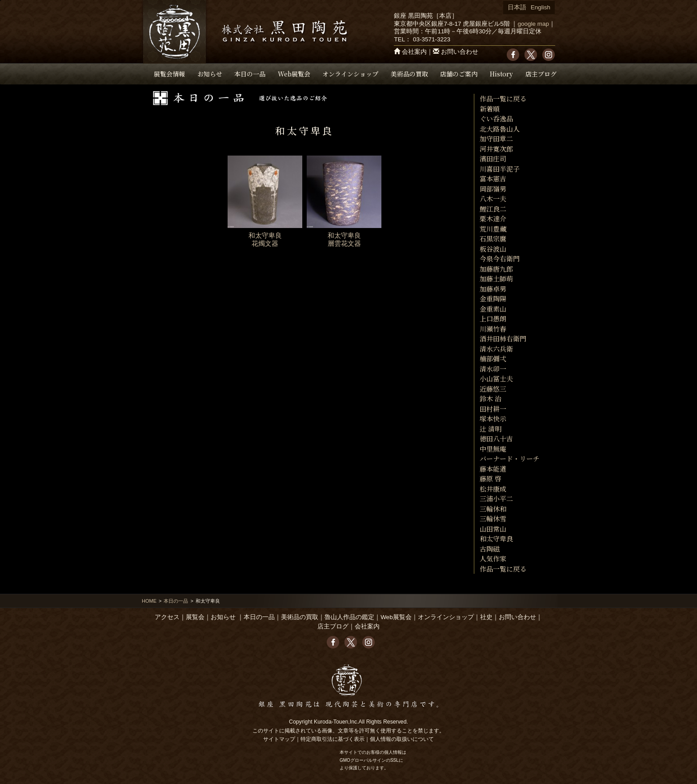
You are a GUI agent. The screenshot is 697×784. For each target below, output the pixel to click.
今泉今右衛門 (500, 258)
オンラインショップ (350, 74)
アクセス (167, 617)
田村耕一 (493, 409)
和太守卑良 (496, 538)
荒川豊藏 (493, 229)
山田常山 (493, 529)
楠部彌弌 (493, 358)
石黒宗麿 (493, 238)
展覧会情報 (169, 74)
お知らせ (210, 74)
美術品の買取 (409, 74)
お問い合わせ (460, 52)
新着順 (490, 109)
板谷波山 (493, 249)
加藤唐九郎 (496, 269)
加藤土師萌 (496, 278)
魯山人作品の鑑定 (349, 617)
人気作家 (493, 558)
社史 (486, 617)
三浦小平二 (496, 498)
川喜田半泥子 (500, 169)
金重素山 (493, 309)
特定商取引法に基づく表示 (332, 739)
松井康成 (493, 489)
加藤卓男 (493, 289)
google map (533, 24)
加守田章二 (496, 138)
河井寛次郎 (496, 149)
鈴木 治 (491, 398)
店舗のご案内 (459, 74)
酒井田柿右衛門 (503, 338)
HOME (149, 601)
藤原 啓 (491, 478)
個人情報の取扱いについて (402, 739)
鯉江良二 (493, 209)
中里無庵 (493, 449)
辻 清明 (491, 429)
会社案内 (414, 52)
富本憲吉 (493, 178)
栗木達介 (493, 218)
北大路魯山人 (500, 129)
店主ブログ (541, 74)
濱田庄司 (493, 158)
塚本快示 (493, 418)
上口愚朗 (493, 318)
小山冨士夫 (496, 378)
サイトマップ (279, 739)
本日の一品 (250, 74)
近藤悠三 (493, 389)
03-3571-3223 (432, 39)
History (501, 74)
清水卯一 (493, 369)
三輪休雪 (493, 518)
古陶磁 (490, 549)
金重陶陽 (493, 298)
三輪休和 (493, 509)
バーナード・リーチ (510, 458)
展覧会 (195, 617)
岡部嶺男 (493, 189)
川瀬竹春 (493, 329)
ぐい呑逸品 (496, 118)
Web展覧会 (294, 74)
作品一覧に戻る (503, 98)
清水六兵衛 (496, 349)
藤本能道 (493, 469)
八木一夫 (493, 198)
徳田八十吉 (496, 438)
